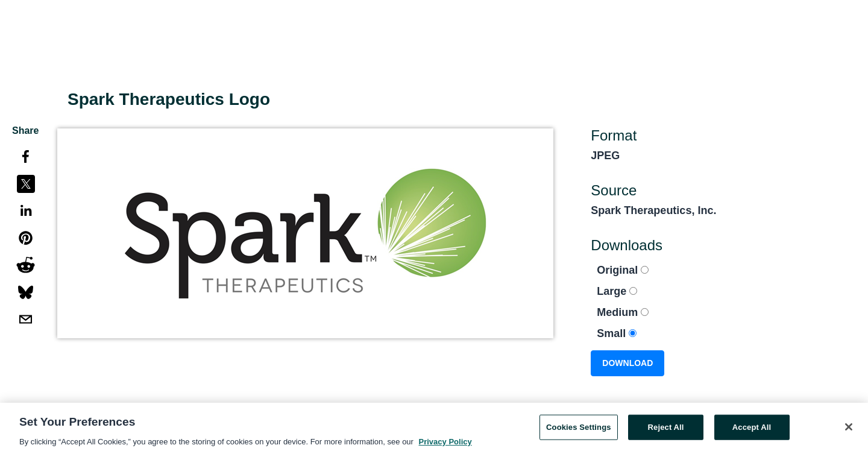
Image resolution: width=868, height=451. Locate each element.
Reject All (666, 430)
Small (617, 333)
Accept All (752, 430)
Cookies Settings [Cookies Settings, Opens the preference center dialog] (579, 430)
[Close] (849, 430)
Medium (623, 312)
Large (617, 291)
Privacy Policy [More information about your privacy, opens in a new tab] (445, 445)
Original (623, 270)
